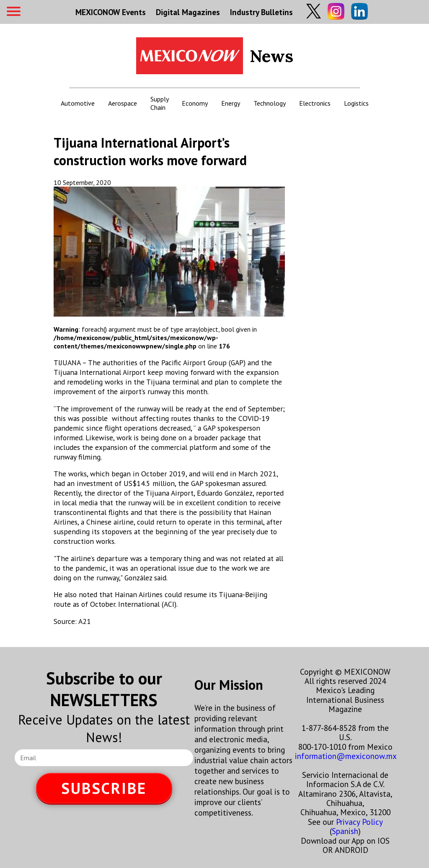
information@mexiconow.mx (346, 756)
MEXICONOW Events (111, 12)
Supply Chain (159, 103)
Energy (231, 103)
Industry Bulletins (261, 12)
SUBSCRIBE (104, 788)
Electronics (315, 103)
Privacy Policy (359, 822)
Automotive (78, 103)
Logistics (356, 103)
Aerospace (123, 103)
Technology (270, 103)
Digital (188, 12)
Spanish (345, 831)
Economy (195, 103)
